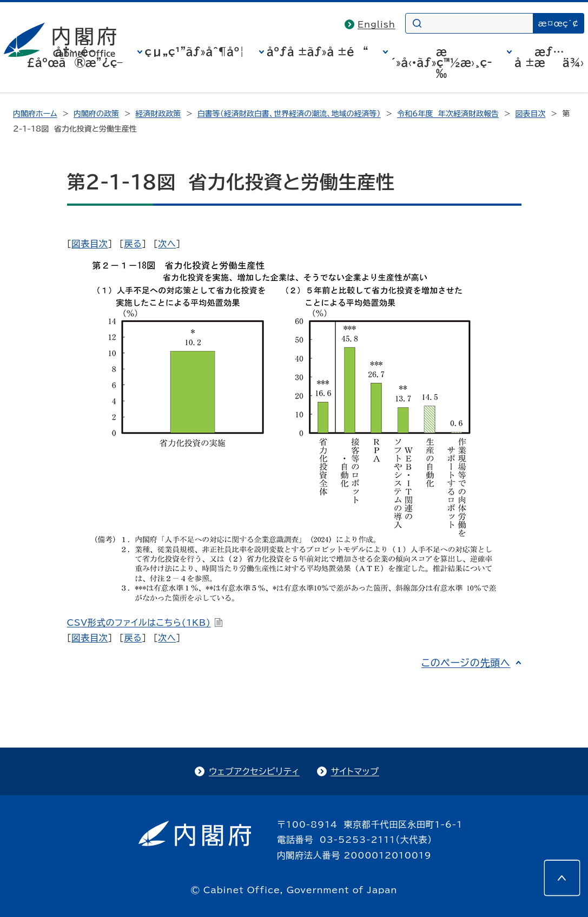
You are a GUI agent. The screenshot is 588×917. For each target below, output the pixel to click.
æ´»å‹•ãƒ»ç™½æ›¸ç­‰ (441, 62)
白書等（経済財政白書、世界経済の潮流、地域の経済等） (289, 114)
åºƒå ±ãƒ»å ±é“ (318, 51)
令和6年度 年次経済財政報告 (448, 114)
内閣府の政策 (96, 114)
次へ (167, 244)
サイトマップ (355, 771)
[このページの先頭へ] (562, 878)
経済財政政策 (158, 114)
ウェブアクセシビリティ (254, 771)
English (376, 24)
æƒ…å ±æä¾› (549, 57)
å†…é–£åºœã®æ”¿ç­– (75, 57)
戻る (133, 244)
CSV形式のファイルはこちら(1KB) (145, 623)
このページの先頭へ (466, 663)
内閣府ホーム (35, 114)
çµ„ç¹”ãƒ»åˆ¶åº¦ (195, 51)
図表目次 (530, 114)
